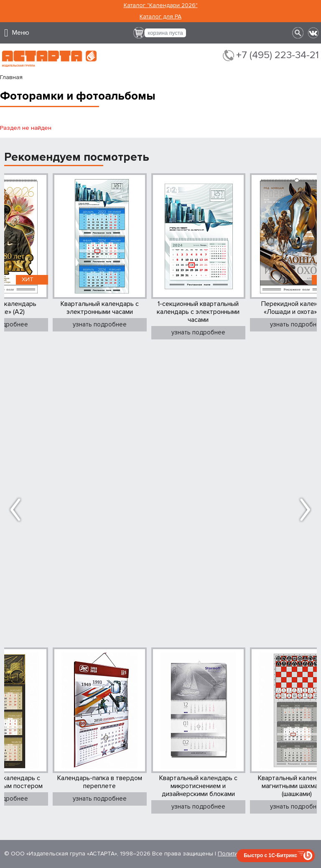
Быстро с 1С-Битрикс (270, 855)
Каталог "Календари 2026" (161, 5)
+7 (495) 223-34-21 (278, 55)
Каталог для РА (160, 17)
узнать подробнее (100, 324)
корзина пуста (165, 33)
